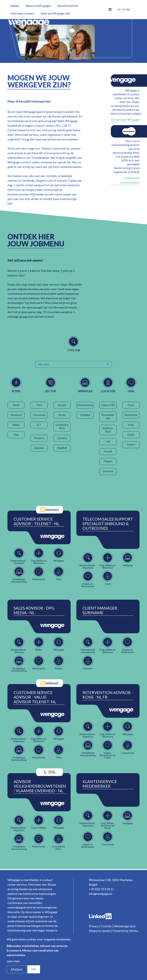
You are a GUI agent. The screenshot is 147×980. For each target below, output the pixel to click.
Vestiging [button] (85, 415)
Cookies (106, 926)
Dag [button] (16, 435)
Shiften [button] (16, 425)
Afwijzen (17, 969)
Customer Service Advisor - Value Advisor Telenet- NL (35, 697)
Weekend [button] (16, 415)
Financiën (39, 438)
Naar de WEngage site (55, 13)
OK (34, 969)
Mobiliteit (62, 448)
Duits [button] (131, 425)
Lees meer (13, 961)
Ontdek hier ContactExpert (130, 180)
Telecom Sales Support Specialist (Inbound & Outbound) (108, 524)
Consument (39, 415)
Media (62, 415)
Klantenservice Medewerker (100, 784)
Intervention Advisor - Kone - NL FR (108, 695)
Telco (39, 405)
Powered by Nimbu (125, 931)
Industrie (62, 438)
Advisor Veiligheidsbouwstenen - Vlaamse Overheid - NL (40, 786)
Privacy (94, 926)
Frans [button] (131, 405)
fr (124, 10)
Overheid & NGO (62, 427)
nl (128, 10)
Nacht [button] (16, 405)
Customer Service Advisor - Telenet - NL (36, 521)
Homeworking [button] (85, 405)
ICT (39, 425)
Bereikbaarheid (68, 6)
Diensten (39, 448)
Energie (62, 405)
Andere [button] (131, 445)
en (119, 10)
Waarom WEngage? (38, 6)
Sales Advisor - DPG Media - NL (34, 610)
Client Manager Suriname (100, 610)
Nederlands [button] (131, 415)
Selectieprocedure (22, 13)
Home (15, 6)
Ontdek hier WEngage (125, 120)
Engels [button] (131, 435)
